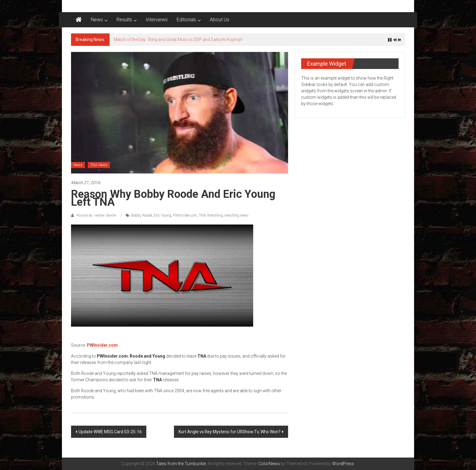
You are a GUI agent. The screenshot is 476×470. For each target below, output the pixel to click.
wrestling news (236, 215)
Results (124, 20)
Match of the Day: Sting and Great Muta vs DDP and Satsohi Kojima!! (178, 39)
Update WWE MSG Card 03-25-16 (110, 432)
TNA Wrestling (211, 215)
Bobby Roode (142, 215)
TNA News (99, 165)
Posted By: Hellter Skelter (96, 215)
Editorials (186, 20)
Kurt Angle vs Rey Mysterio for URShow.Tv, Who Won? (229, 432)
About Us (219, 20)
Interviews (157, 20)
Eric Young (163, 215)
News (97, 20)
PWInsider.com (185, 215)
